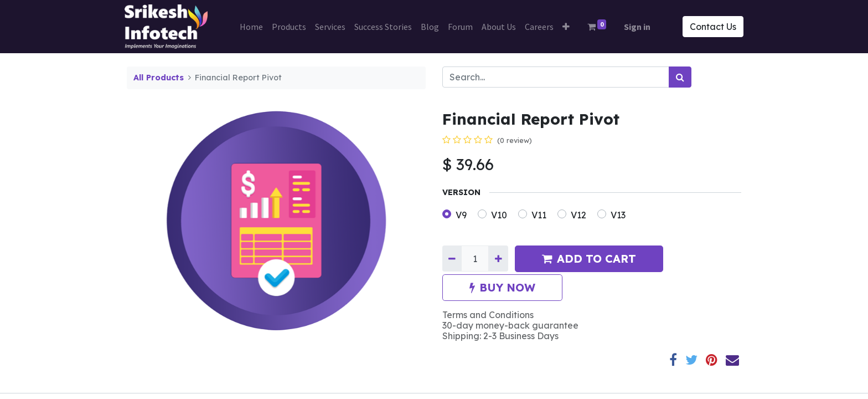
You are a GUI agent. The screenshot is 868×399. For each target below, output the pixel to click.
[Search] (680, 77)
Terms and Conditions (488, 315)
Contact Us (711, 27)
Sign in (637, 27)
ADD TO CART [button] (589, 259)
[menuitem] (251, 27)
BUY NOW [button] (502, 287)
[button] (566, 27)
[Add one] (498, 258)
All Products (159, 78)
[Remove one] (452, 258)
